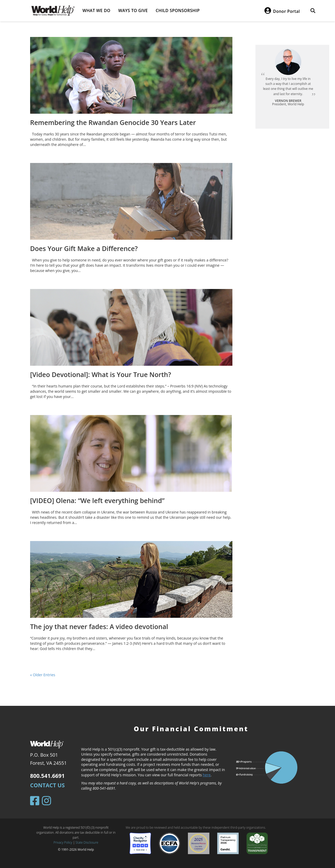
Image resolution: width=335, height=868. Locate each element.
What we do (96, 10)
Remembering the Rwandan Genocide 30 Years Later (113, 122)
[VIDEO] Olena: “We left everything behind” (97, 500)
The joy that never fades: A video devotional (99, 626)
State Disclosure (87, 842)
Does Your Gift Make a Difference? (84, 248)
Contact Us (47, 785)
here (207, 775)
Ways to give (133, 10)
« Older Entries (43, 675)
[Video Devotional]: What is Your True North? (101, 374)
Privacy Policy (63, 842)
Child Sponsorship (178, 10)
